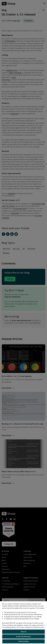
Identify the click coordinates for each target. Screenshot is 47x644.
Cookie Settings (23, 641)
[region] (23, 623)
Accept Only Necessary (23, 636)
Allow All (23, 632)
